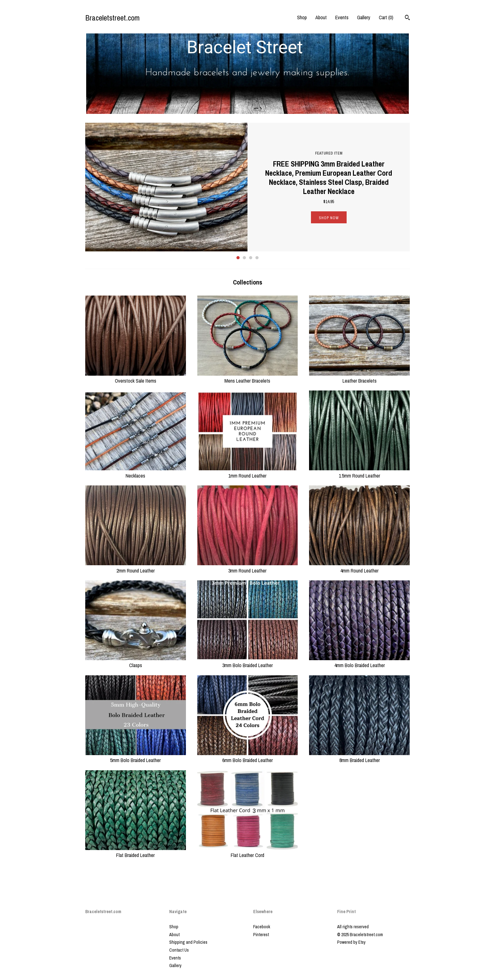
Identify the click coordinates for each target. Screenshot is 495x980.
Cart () (386, 17)
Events (342, 17)
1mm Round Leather (248, 472)
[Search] (407, 18)
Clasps (136, 662)
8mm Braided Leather (359, 757)
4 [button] (257, 258)
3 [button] (251, 258)
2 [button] (244, 258)
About (321, 17)
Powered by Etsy (351, 942)
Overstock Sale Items (136, 377)
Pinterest (261, 935)
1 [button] (238, 258)
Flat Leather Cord (248, 852)
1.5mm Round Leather (359, 472)
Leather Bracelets (359, 377)
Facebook (262, 927)
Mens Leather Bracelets (248, 377)
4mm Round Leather (359, 567)
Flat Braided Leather (136, 852)
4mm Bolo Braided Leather (359, 662)
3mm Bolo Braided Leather (248, 662)
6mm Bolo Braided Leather (248, 757)
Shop (302, 17)
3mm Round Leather (248, 567)
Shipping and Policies (188, 942)
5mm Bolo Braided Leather (136, 757)
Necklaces (136, 472)
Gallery (364, 17)
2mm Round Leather (136, 567)
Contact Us (179, 950)
